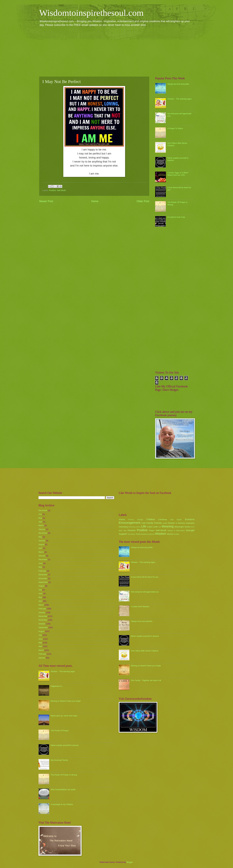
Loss (150, 527)
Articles (122, 519)
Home (95, 201)
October (42, 624)
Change (140, 520)
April (40, 522)
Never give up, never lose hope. (64, 716)
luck (160, 527)
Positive (52, 190)
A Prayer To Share (175, 128)
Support (123, 534)
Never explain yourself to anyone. (65, 745)
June (41, 563)
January (42, 529)
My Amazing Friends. (60, 760)
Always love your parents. (142, 621)
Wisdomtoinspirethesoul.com (91, 13)
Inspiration (190, 523)
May (40, 518)
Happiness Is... (57, 686)
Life (144, 526)
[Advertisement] (116, 51)
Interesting (123, 527)
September (43, 582)
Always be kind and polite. (178, 84)
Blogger (130, 862)
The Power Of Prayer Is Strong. (64, 775)
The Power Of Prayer (60, 731)
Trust (138, 534)
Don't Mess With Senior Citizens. (145, 651)
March (41, 525)
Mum (193, 527)
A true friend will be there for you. (145, 577)
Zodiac (177, 534)
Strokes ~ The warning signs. (180, 99)
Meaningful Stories (182, 527)
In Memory (180, 523)
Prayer (152, 530)
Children (151, 519)
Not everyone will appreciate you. (145, 592)
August (41, 544)
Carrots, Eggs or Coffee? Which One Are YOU (178, 174)
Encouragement (130, 523)
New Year (123, 531)
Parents (132, 530)
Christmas (163, 519)
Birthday (131, 520)
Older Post (143, 201)
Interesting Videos (135, 527)
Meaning (168, 526)
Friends (158, 523)
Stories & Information (176, 531)
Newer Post (46, 201)
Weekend (144, 534)
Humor (171, 523)
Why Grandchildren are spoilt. (63, 790)
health (165, 523)
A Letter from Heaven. (140, 607)
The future (131, 534)
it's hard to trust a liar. (176, 217)
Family (150, 523)
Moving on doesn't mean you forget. (66, 701)
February (42, 571)
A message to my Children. (62, 804)
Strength (190, 530)
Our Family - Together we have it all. (146, 680)
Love (155, 527)
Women (170, 534)
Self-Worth (61, 190)
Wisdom (161, 534)
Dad (172, 520)
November (43, 578)
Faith (144, 523)
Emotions (190, 519)
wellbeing (151, 534)
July (40, 514)
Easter (179, 520)
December (43, 510)
